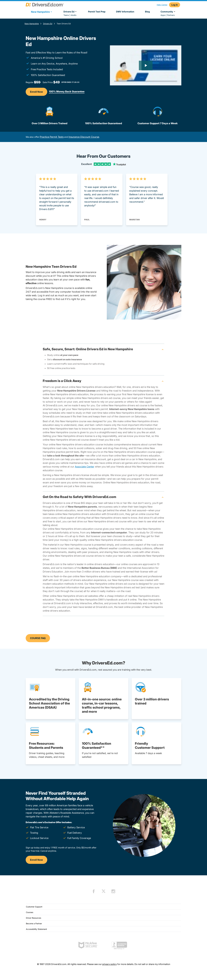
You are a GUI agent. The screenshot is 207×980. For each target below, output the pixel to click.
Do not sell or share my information (152, 964)
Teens (66, 15)
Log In (175, 5)
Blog (147, 12)
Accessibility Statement (36, 929)
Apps (163, 15)
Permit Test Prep (97, 12)
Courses (30, 912)
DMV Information (125, 12)
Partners (171, 15)
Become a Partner (34, 923)
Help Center (162, 5)
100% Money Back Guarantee (67, 91)
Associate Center (85, 467)
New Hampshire (32, 24)
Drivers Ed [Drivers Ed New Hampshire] (48, 24)
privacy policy (110, 964)
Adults (73, 15)
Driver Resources (34, 918)
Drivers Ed (70, 12)
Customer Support (34, 907)
